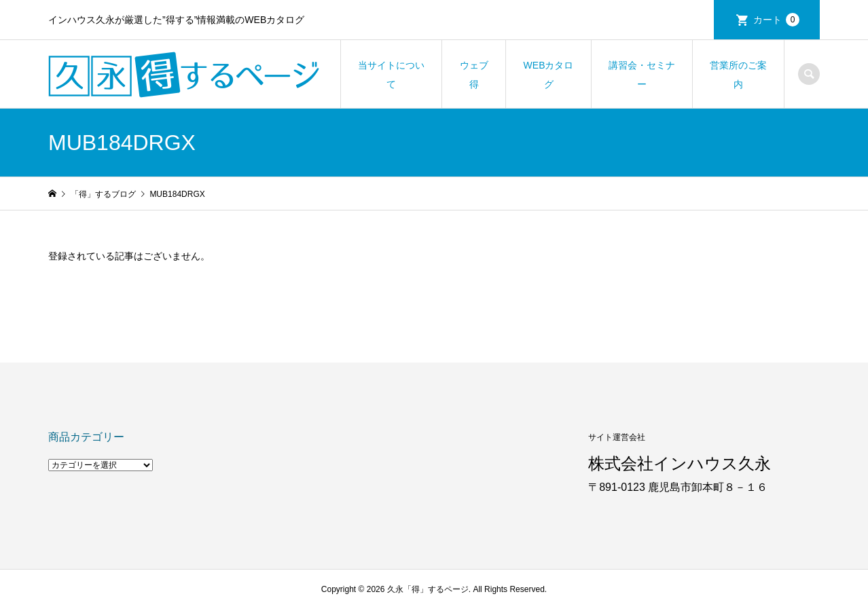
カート (776, 20)
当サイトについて (391, 75)
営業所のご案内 (738, 75)
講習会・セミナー (642, 75)
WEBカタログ (549, 75)
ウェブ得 (474, 75)
